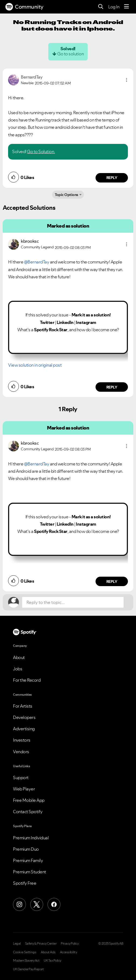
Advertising (24, 729)
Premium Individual (31, 838)
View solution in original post (35, 365)
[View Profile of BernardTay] (32, 77)
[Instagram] (19, 904)
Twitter (47, 322)
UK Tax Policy (52, 961)
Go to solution (70, 54)
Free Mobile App (29, 800)
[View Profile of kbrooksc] (30, 241)
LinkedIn (65, 322)
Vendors (21, 752)
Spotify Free (25, 883)
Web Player (24, 789)
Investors (22, 740)
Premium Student (30, 872)
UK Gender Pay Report (28, 969)
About (19, 657)
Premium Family (28, 860)
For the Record (27, 680)
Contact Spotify (28, 812)
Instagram (86, 322)
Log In (114, 7)
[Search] (101, 7)
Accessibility (69, 952)
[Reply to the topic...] (73, 602)
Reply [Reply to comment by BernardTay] (112, 178)
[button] (127, 80)
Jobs (18, 669)
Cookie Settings (25, 952)
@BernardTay (37, 262)
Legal (17, 944)
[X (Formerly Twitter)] (37, 904)
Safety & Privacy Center (41, 944)
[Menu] (127, 7)
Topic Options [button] (67, 195)
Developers (24, 717)
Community (24, 7)
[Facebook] (54, 904)
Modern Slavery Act (26, 961)
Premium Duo (26, 849)
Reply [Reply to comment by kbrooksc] (112, 387)
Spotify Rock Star (51, 330)
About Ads (48, 952)
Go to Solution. (41, 151)
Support (21, 778)
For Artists (23, 706)
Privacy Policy (70, 944)
